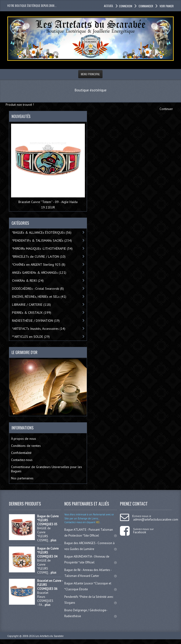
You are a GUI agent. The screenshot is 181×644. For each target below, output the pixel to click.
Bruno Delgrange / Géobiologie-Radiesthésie (90, 613)
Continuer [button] (166, 109)
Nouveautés (21, 116)
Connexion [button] (126, 6)
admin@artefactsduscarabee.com (156, 520)
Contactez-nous (22, 460)
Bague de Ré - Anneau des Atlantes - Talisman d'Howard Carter (90, 573)
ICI (97, 522)
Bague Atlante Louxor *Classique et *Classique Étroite (90, 586)
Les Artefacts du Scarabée (49, 636)
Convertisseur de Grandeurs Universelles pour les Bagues (47, 469)
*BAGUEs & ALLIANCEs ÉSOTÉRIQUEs (42, 232)
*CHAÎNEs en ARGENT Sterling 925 (39, 265)
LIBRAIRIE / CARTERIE (31, 305)
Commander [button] (146, 6)
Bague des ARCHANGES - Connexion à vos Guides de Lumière (90, 546)
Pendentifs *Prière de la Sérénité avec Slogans (90, 600)
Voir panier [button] (166, 6)
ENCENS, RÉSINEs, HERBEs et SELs (39, 297)
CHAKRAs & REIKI (28, 281)
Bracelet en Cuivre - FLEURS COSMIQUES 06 (50, 585)
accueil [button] (109, 6)
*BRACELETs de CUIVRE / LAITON (39, 257)
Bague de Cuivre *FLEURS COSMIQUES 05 (48, 520)
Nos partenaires (22, 478)
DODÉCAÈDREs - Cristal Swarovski (38, 289)
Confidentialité (21, 453)
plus (53, 540)
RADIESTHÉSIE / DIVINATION (36, 321)
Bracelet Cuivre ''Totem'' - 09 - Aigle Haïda (48, 202)
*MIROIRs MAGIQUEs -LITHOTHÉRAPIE (42, 249)
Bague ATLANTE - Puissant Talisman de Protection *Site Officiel (90, 533)
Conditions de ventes (26, 446)
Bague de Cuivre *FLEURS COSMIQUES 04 (48, 552)
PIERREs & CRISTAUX (32, 313)
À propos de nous (24, 439)
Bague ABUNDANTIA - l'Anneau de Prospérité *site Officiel (90, 559)
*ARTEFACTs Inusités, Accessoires (39, 329)
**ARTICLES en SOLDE (31, 337)
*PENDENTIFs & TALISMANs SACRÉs (42, 240)
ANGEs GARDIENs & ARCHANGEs (39, 273)
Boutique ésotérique (90, 90)
